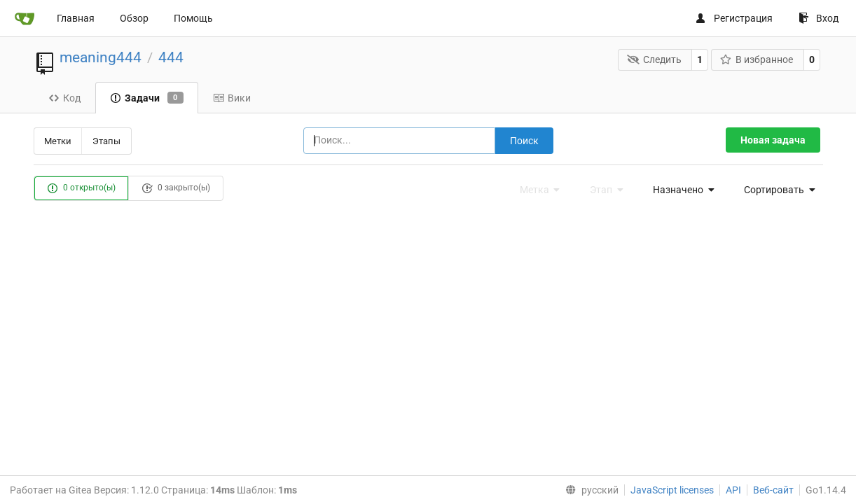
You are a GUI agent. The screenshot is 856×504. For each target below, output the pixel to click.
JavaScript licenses (672, 490)
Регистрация (734, 18)
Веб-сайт (773, 490)
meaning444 (101, 57)
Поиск (524, 141)
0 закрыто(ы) (176, 188)
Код (64, 98)
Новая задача (773, 140)
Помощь (193, 18)
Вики (232, 98)
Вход (819, 18)
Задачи (147, 98)
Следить (654, 59)
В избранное (757, 59)
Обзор (134, 18)
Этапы (106, 141)
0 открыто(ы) (81, 188)
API (733, 490)
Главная (76, 18)
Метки (58, 141)
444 (171, 57)
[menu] (679, 190)
